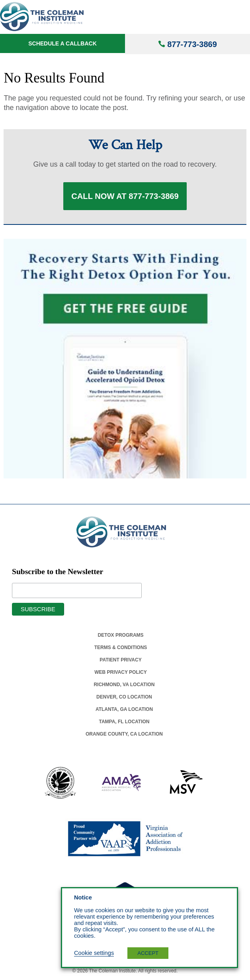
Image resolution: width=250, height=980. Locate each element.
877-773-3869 (192, 44)
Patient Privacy (120, 660)
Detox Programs (120, 635)
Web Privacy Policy (121, 672)
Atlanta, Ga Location (124, 709)
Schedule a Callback (62, 43)
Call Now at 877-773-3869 (125, 196)
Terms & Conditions (121, 647)
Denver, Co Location (124, 697)
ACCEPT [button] (148, 953)
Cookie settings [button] (94, 953)
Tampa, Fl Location (124, 722)
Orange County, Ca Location (124, 734)
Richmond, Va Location (124, 685)
